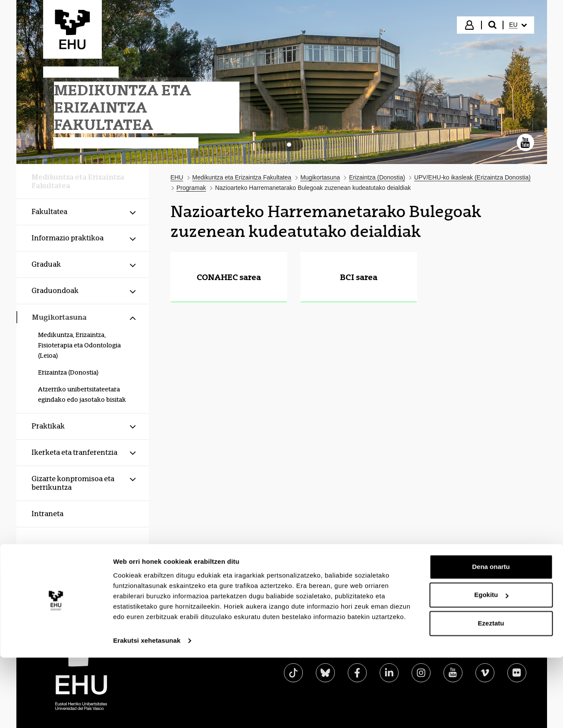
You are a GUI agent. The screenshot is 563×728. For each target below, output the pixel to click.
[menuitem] (518, 25)
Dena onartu (491, 507)
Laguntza (464, 649)
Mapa (425, 649)
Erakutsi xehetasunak (147, 581)
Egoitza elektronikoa (256, 649)
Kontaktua (511, 649)
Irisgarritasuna (325, 649)
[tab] (274, 145)
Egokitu (491, 535)
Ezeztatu (491, 563)
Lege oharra (382, 649)
